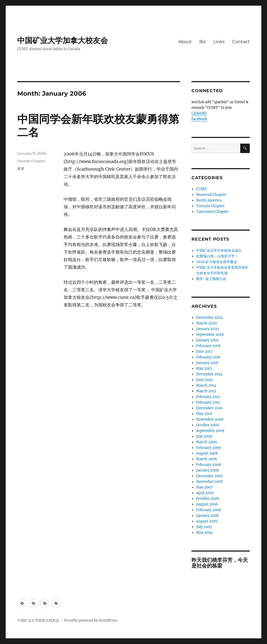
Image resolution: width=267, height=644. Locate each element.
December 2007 (210, 476)
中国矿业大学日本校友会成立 (219, 250)
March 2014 (206, 385)
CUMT (201, 189)
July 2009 (204, 436)
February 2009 (209, 448)
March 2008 (206, 459)
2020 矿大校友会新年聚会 (217, 262)
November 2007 (210, 482)
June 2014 (204, 380)
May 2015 (204, 368)
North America (209, 200)
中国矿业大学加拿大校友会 (63, 40)
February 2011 (208, 402)
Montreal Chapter (211, 195)
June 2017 (204, 352)
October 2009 (208, 425)
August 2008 (207, 453)
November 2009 (210, 419)
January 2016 (207, 363)
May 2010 (204, 414)
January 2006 (208, 516)
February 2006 (209, 510)
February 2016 (208, 357)
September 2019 (210, 335)
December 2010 (209, 408)
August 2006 (207, 504)
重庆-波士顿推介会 (211, 279)
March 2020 (206, 323)
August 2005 (207, 521)
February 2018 (208, 346)
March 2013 (206, 391)
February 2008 (208, 465)
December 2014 (209, 374)
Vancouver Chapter (212, 212)
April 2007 (205, 493)
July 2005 (204, 527)
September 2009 (210, 431)
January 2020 (207, 329)
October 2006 (208, 499)
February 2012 (208, 397)
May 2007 (204, 487)
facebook (199, 119)
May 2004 (204, 533)
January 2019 (207, 340)
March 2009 (207, 442)
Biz (203, 42)
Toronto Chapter (31, 161)
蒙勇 (21, 168)
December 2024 (210, 318)
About (185, 42)
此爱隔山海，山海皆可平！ (217, 256)
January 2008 (207, 470)
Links (219, 42)
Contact (241, 42)
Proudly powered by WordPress (91, 620)
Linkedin (199, 113)
